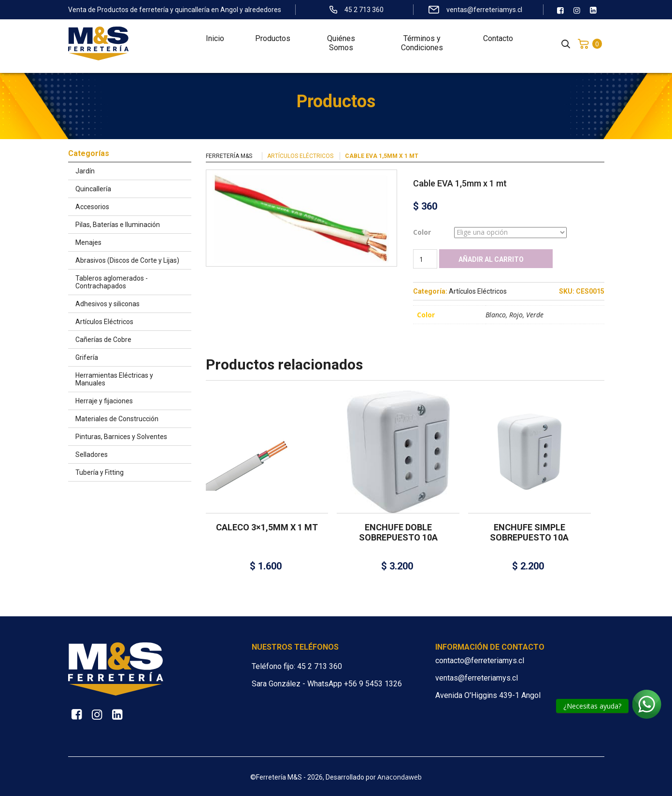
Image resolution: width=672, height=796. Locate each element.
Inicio (215, 44)
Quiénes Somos (341, 48)
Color (422, 232)
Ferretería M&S (229, 156)
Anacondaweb (400, 777)
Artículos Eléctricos (300, 156)
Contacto (498, 44)
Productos (273, 44)
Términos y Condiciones (422, 48)
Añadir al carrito (491, 259)
